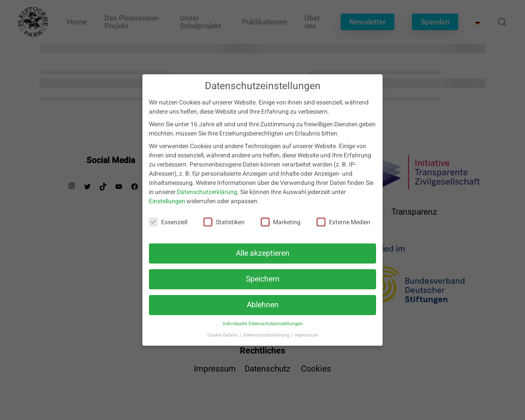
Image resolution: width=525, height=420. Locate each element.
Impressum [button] (306, 338)
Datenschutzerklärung (207, 196)
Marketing (281, 226)
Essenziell (168, 226)
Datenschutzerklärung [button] (267, 338)
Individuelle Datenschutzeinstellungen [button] (263, 327)
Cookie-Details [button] (223, 338)
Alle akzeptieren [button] (263, 257)
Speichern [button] (263, 283)
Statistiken (224, 226)
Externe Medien (344, 226)
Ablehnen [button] (263, 308)
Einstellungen (167, 205)
